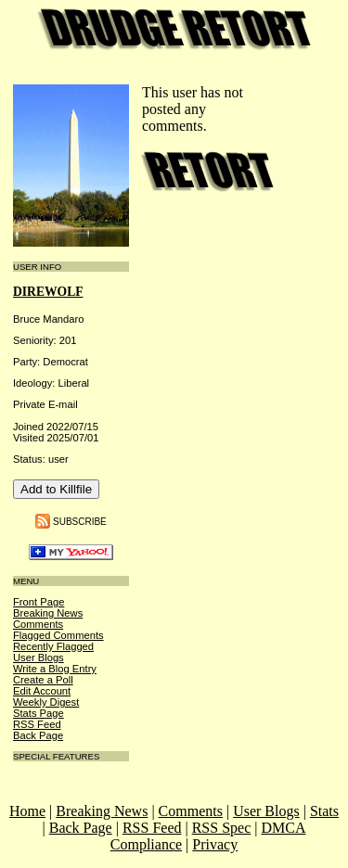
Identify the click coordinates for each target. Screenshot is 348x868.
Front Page (39, 602)
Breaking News (48, 613)
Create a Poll (43, 680)
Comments (38, 624)
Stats (324, 811)
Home (27, 811)
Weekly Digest (46, 702)
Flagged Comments (58, 635)
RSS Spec (222, 828)
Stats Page (39, 713)
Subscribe (80, 521)
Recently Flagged (53, 646)
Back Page (38, 735)
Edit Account (42, 691)
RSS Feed (37, 724)
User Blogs (39, 657)
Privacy (215, 844)
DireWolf (48, 292)
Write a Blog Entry (55, 669)
